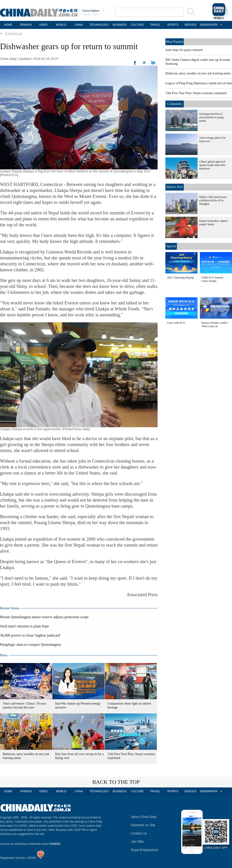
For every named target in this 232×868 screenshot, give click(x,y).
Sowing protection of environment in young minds (211, 117)
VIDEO (43, 25)
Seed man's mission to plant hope (24, 626)
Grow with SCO (176, 323)
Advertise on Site (143, 825)
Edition (91, 11)
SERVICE (190, 25)
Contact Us (139, 833)
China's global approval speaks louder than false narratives (212, 165)
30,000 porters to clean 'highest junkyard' (30, 635)
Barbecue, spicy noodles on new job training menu (198, 73)
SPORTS (173, 25)
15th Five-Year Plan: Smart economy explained (196, 93)
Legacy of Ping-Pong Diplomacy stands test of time (199, 83)
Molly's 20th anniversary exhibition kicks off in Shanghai (213, 200)
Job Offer (137, 842)
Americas (13, 34)
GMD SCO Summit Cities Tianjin (212, 279)
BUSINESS (120, 25)
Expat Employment (144, 850)
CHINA (79, 25)
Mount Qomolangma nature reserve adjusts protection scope (44, 617)
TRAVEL (155, 25)
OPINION (26, 25)
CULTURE (137, 25)
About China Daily (144, 817)
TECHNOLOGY (99, 25)
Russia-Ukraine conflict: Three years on (215, 324)
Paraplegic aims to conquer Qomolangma (30, 645)
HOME (8, 25)
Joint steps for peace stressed (184, 50)
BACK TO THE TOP (116, 782)
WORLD (61, 25)
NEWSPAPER (208, 25)
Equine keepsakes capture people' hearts (213, 223)
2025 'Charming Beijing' (181, 278)
